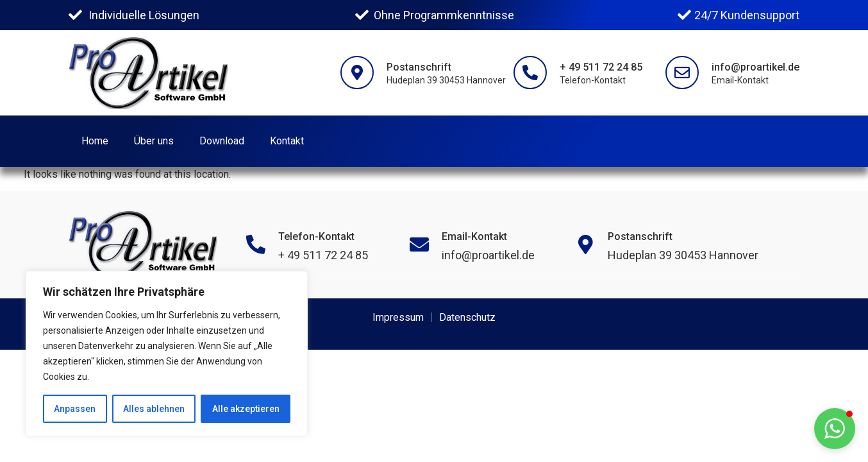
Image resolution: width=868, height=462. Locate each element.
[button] (835, 429)
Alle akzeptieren (246, 409)
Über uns (154, 141)
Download (222, 141)
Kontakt (287, 141)
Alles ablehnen (154, 409)
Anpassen (75, 409)
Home (95, 141)
